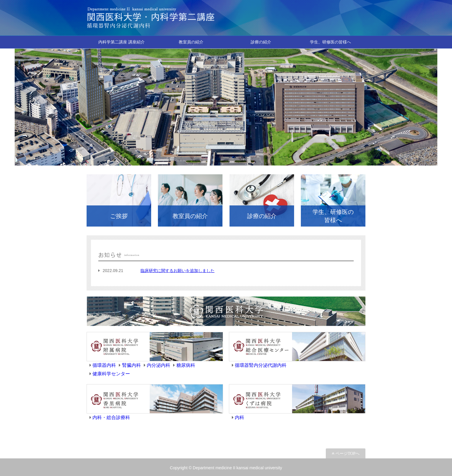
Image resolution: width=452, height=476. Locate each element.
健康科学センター (111, 374)
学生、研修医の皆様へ (330, 42)
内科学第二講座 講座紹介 (122, 42)
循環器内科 (104, 365)
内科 (240, 417)
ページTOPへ (347, 453)
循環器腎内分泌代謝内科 (261, 365)
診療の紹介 (261, 42)
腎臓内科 (131, 365)
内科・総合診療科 (111, 417)
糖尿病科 (186, 365)
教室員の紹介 (191, 42)
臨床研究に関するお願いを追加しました (178, 271)
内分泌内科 (158, 365)
